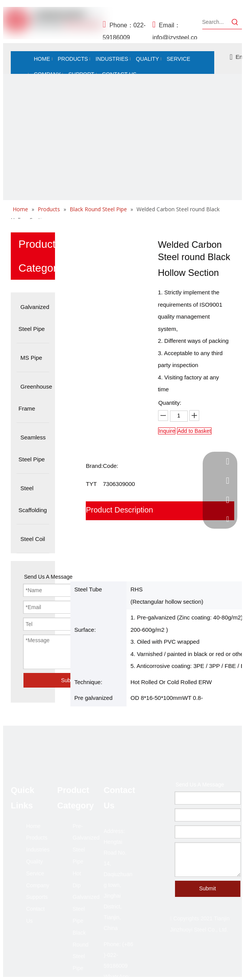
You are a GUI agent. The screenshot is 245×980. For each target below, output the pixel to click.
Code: (110, 466)
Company (38, 885)
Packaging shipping (119, 529)
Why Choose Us (114, 547)
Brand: (94, 466)
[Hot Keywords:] (235, 22)
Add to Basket (194, 431)
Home (33, 826)
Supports (37, 897)
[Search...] (215, 22)
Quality (35, 861)
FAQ (93, 566)
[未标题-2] (122, 193)
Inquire (167, 431)
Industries (38, 850)
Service (35, 873)
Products (37, 838)
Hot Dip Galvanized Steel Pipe (86, 897)
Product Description (119, 510)
